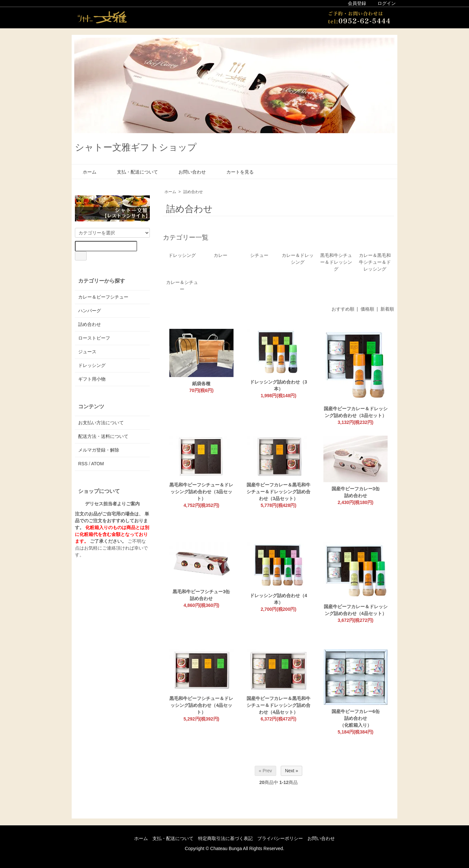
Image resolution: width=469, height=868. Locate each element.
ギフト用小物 (92, 379)
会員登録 (354, 3)
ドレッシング (182, 255)
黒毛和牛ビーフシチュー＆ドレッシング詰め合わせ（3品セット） (201, 492)
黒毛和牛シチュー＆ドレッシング (336, 262)
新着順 (387, 309)
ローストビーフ (94, 338)
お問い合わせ (187, 172)
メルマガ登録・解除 (99, 450)
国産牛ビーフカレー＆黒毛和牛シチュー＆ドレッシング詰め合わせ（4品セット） (278, 705)
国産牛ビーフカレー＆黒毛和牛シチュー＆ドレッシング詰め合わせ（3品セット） (278, 492)
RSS (83, 464)
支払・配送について (133, 172)
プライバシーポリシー (280, 838)
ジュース (87, 352)
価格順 (367, 309)
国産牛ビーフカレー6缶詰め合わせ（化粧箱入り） (356, 718)
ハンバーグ (90, 311)
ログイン (383, 3)
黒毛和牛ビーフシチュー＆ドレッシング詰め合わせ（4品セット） (201, 705)
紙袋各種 (201, 384)
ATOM (98, 464)
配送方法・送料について (103, 436)
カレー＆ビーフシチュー (103, 297)
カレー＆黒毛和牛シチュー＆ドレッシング (375, 262)
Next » (291, 771)
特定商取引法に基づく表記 (225, 838)
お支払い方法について (101, 423)
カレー (220, 255)
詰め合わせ (193, 192)
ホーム (85, 172)
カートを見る (235, 172)
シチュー (259, 255)
